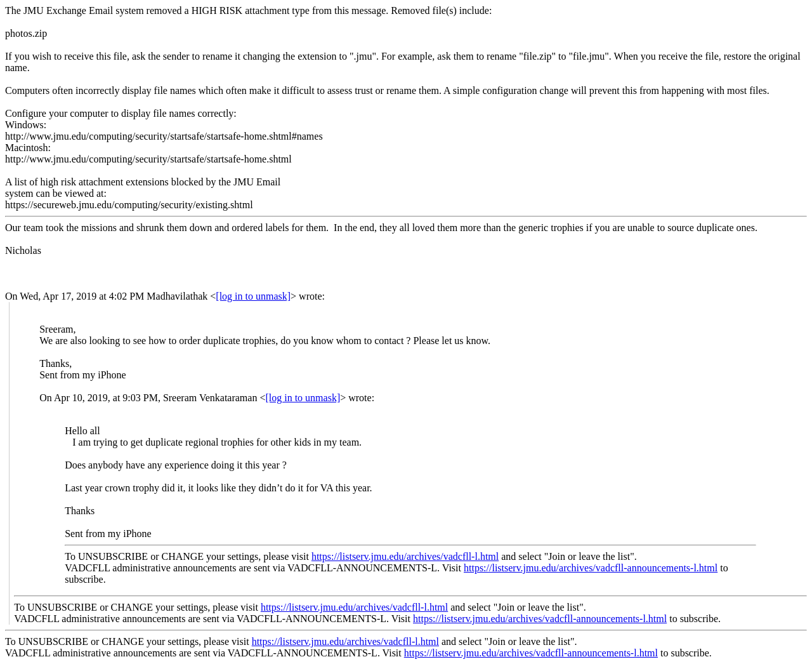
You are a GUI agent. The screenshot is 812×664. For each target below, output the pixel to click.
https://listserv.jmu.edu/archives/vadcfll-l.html (405, 556)
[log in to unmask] (253, 296)
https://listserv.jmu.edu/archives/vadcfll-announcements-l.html (591, 568)
